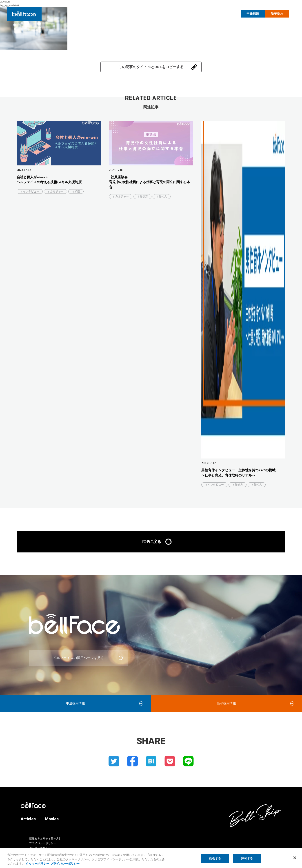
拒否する (215, 861)
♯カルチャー (56, 191)
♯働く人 (162, 196)
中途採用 (253, 14)
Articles (209, 13)
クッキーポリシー (40, 848)
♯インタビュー (30, 191)
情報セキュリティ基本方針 (45, 839)
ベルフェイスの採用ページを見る (79, 658)
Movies (227, 13)
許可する (247, 861)
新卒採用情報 (226, 703)
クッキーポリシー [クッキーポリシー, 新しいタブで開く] (38, 866)
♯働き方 (142, 196)
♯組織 (76, 191)
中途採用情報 (75, 703)
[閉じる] (295, 860)
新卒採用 (277, 14)
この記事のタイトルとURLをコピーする (151, 67)
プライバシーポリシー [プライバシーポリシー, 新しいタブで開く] (65, 866)
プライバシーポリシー (43, 843)
